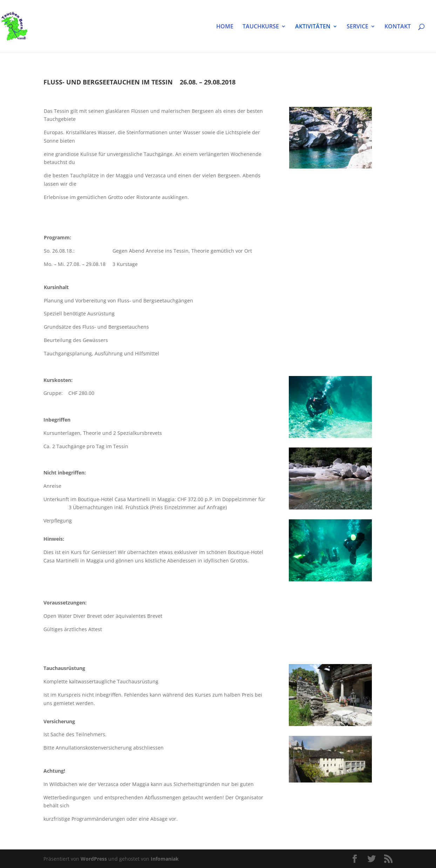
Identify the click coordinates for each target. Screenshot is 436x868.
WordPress (94, 859)
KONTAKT (398, 27)
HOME (225, 27)
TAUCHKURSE (261, 27)
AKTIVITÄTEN (313, 27)
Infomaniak (165, 859)
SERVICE (357, 27)
